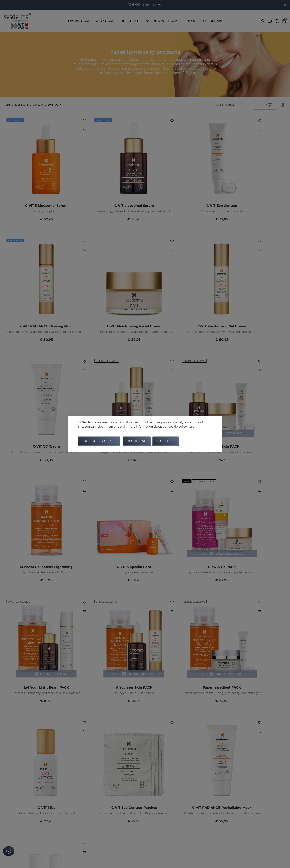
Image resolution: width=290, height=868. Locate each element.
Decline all (137, 441)
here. (191, 426)
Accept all (166, 441)
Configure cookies (99, 441)
